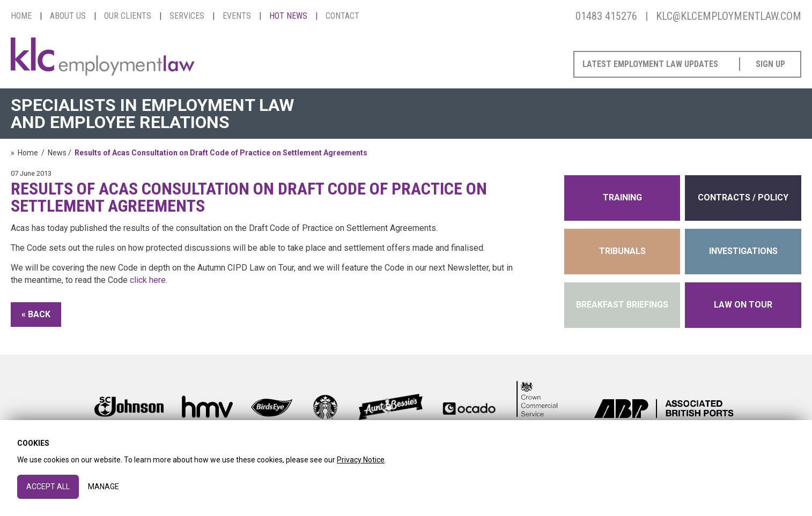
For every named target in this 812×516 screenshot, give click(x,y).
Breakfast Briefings (622, 305)
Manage (104, 487)
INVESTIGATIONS (743, 251)
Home (21, 16)
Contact (342, 16)
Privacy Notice (361, 460)
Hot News (288, 16)
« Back (36, 314)
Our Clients (128, 16)
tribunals (622, 251)
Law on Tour (743, 305)
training (622, 197)
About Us (68, 16)
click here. (149, 280)
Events (237, 16)
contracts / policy (743, 197)
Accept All (48, 487)
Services (187, 16)
